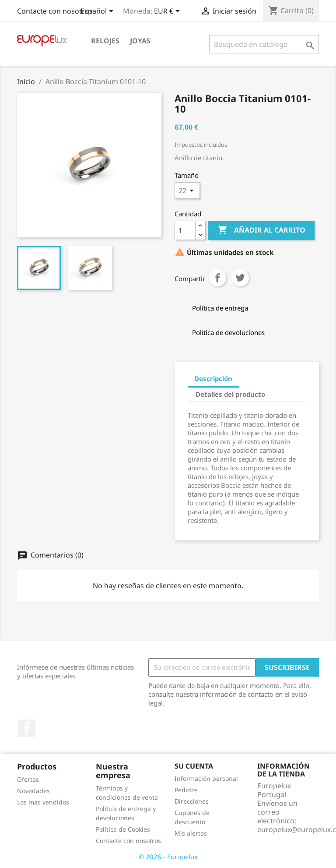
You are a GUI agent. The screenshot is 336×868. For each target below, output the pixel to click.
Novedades (33, 791)
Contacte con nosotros (55, 11)
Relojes (105, 41)
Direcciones (192, 801)
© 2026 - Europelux (168, 857)
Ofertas (28, 779)
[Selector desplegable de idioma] (98, 12)
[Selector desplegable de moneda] (168, 12)
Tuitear (240, 278)
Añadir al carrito (261, 230)
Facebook (27, 728)
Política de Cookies (123, 829)
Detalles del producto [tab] (230, 394)
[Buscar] (264, 44)
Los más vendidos (43, 802)
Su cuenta (194, 766)
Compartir (217, 278)
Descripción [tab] (213, 378)
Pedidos (186, 790)
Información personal (206, 778)
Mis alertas (191, 833)
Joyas (140, 41)
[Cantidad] (185, 230)
